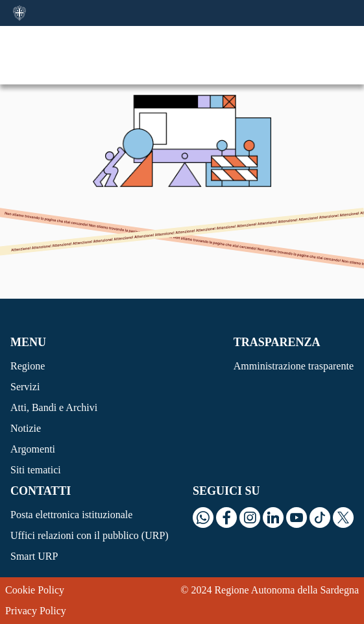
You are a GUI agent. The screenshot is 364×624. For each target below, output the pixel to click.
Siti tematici (36, 470)
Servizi (25, 387)
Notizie (26, 428)
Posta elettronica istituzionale (71, 515)
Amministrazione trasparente (294, 366)
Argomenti (33, 449)
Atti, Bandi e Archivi (54, 407)
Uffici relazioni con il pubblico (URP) (90, 535)
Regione (28, 366)
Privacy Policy (36, 611)
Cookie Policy (35, 590)
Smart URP (34, 556)
